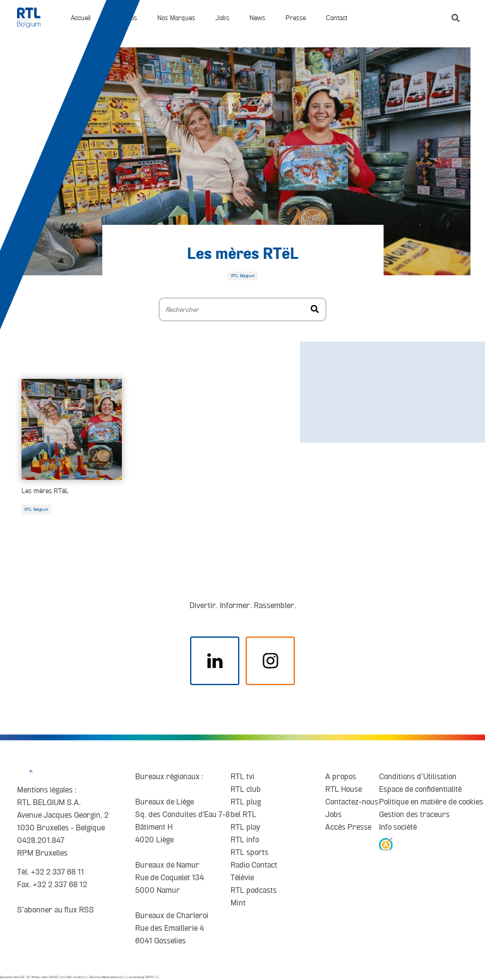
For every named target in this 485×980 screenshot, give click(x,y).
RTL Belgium (36, 510)
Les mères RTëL (243, 254)
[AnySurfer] (386, 843)
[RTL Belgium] (34, 18)
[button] (456, 18)
